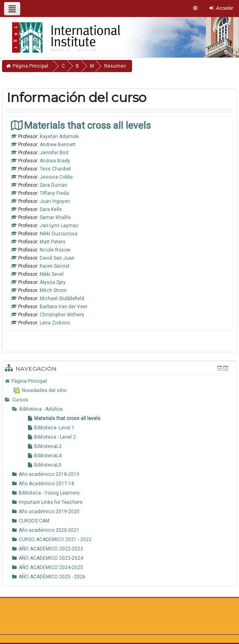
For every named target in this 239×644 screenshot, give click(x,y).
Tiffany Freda (54, 193)
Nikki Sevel (52, 274)
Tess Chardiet (55, 169)
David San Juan (57, 258)
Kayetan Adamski (59, 136)
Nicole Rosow (55, 250)
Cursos (20, 400)
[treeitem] (119, 381)
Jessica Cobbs (56, 177)
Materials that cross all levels (87, 125)
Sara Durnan (53, 185)
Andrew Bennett (58, 145)
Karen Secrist (55, 266)
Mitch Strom (53, 290)
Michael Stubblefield (62, 299)
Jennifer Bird (54, 153)
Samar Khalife (55, 218)
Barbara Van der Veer (64, 307)
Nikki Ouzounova (59, 234)
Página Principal (29, 381)
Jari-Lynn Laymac (59, 226)
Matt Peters (53, 242)
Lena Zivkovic (55, 323)
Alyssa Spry (53, 282)
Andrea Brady (55, 161)
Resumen (115, 66)
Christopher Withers (62, 315)
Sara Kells (51, 209)
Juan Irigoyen (55, 201)
